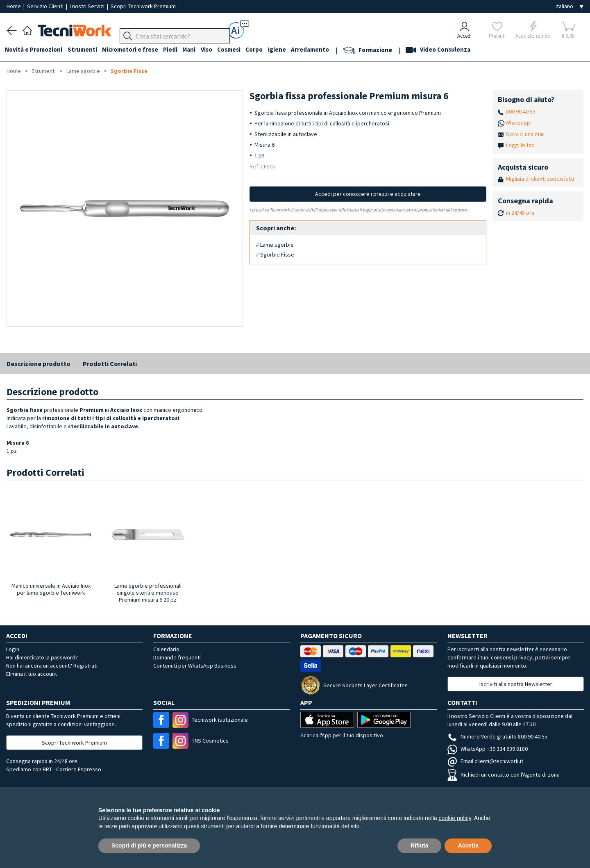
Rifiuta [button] (420, 845)
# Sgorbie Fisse (275, 254)
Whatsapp (518, 123)
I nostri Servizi (88, 6)
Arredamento (325, 50)
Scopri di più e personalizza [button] (149, 845)
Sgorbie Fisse (129, 71)
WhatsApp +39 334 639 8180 (488, 749)
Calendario (166, 649)
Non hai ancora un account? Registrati (52, 666)
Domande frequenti (177, 657)
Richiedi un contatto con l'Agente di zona (504, 775)
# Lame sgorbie (275, 245)
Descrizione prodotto (39, 364)
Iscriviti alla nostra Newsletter (516, 684)
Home (14, 6)
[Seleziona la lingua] (570, 6)
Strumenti (85, 50)
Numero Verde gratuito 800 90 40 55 (497, 736)
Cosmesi (239, 50)
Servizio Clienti (46, 6)
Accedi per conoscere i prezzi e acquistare (368, 194)
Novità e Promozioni (35, 50)
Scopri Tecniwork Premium (143, 6)
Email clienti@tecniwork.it (485, 761)
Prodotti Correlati (110, 364)
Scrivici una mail (525, 134)
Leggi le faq (520, 145)
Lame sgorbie (83, 71)
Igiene (290, 50)
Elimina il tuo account (32, 674)
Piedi (176, 50)
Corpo (266, 50)
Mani (197, 50)
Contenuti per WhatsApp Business (195, 666)
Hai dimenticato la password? (42, 657)
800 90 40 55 (521, 111)
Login (13, 649)
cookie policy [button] (455, 818)
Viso (216, 50)
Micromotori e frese (135, 50)
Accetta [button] (468, 845)
